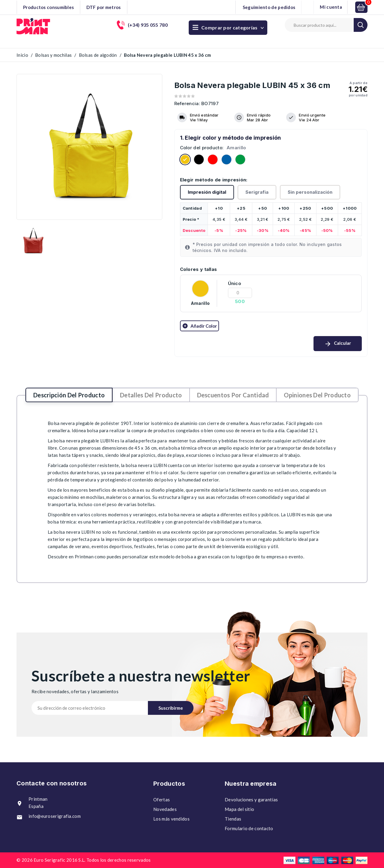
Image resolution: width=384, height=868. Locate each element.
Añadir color (199, 326)
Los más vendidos (171, 819)
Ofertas (162, 800)
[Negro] (199, 161)
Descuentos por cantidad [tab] (233, 395)
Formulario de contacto (249, 828)
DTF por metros (103, 7)
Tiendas (233, 819)
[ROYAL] (226, 161)
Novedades (165, 809)
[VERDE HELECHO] (240, 161)
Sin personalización (310, 192)
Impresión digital (207, 192)
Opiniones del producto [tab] (317, 395)
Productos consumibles (48, 7)
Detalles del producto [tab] (151, 395)
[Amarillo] (185, 161)
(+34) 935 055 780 (244, 25)
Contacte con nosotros (52, 783)
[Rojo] (213, 161)
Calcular (338, 344)
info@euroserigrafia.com (55, 816)
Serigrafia (257, 192)
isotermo (223, 465)
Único (235, 283)
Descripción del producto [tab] (69, 395)
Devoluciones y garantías (251, 800)
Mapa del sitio (239, 809)
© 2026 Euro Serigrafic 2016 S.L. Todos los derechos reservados (84, 860)
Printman (84, 557)
